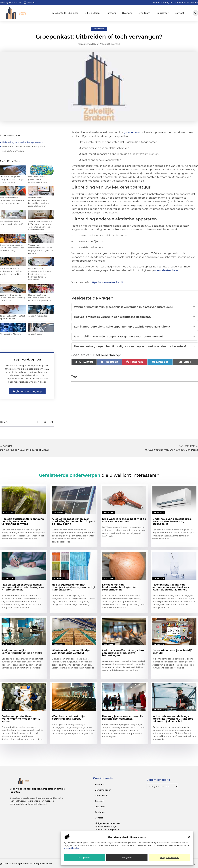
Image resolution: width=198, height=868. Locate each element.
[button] (189, 837)
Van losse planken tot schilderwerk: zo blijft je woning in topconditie (11, 271)
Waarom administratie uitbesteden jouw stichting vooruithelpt (12, 298)
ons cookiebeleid (72, 848)
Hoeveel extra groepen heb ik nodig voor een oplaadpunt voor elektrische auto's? (135, 346)
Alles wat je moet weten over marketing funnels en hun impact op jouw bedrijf (73, 521)
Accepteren (84, 858)
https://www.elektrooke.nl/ (107, 282)
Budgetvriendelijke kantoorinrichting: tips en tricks (22, 652)
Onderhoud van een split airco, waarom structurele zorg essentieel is (172, 521)
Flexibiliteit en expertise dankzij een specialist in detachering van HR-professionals (23, 587)
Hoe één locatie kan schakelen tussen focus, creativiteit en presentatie (40, 298)
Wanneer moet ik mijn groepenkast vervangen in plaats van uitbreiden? (135, 307)
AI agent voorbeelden (38, 316)
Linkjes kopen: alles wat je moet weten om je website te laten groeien (108, 826)
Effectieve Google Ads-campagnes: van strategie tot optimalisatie (12, 179)
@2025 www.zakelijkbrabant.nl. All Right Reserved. (26, 864)
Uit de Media (102, 795)
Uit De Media (92, 13)
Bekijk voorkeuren (170, 858)
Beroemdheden (103, 790)
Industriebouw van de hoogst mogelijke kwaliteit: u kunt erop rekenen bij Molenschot (173, 719)
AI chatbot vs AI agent (10, 334)
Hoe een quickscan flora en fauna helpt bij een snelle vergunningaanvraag (23, 521)
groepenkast (132, 132)
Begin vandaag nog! (27, 360)
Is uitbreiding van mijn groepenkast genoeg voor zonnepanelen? (135, 337)
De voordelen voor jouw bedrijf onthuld (172, 652)
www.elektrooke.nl (166, 270)
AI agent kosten (36, 334)
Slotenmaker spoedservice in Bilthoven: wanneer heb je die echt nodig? (12, 248)
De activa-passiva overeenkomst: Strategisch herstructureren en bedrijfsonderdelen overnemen (41, 274)
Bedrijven (99, 29)
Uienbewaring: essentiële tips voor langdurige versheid (71, 652)
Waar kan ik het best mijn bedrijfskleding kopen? (68, 717)
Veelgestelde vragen (13, 151)
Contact (179, 13)
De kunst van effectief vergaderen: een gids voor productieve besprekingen (124, 653)
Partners (111, 13)
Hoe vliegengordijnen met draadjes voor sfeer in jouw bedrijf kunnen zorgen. (74, 587)
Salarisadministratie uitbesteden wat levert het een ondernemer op (12, 200)
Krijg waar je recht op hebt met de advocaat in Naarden (124, 520)
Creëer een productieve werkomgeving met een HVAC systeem (21, 719)
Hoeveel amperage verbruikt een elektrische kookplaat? (135, 317)
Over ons (127, 13)
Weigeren (127, 858)
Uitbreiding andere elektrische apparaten (24, 147)
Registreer (162, 13)
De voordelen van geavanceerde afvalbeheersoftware (38, 179)
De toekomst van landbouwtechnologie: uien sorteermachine (120, 587)
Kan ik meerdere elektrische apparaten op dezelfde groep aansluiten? (135, 327)
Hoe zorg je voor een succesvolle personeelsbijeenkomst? (123, 717)
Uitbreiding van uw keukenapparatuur (22, 142)
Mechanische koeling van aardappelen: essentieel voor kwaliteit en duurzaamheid (171, 587)
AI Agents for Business (65, 13)
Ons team (144, 13)
